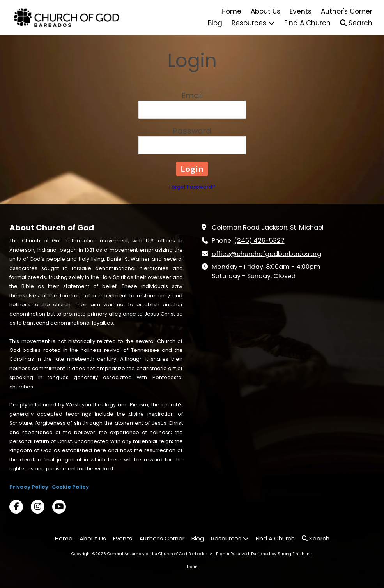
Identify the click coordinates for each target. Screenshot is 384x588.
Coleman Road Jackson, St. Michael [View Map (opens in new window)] (268, 227)
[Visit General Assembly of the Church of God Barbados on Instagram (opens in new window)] (38, 507)
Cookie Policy (70, 487)
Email (192, 95)
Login (192, 567)
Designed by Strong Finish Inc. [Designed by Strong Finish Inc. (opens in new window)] (282, 554)
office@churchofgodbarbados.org (266, 254)
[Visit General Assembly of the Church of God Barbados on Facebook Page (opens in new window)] (16, 507)
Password (192, 131)
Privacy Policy (29, 487)
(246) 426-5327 (259, 241)
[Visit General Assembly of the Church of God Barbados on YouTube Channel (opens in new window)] (59, 507)
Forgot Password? (192, 187)
